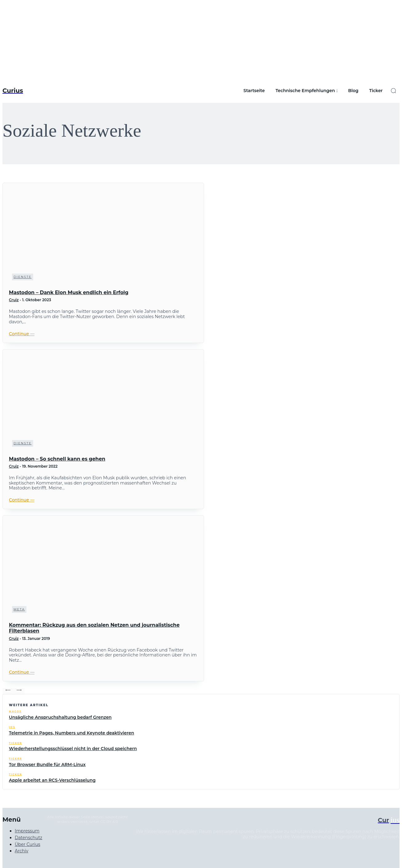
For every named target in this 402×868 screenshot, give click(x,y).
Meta (19, 609)
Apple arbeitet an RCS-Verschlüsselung (52, 780)
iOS (12, 727)
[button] (393, 91)
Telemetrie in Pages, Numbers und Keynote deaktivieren (71, 733)
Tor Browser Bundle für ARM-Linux (47, 765)
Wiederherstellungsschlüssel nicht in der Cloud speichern (73, 749)
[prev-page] (8, 692)
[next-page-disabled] (19, 692)
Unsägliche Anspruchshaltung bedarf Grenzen (60, 717)
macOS (15, 712)
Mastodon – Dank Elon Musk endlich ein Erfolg (69, 292)
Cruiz (14, 300)
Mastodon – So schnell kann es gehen (57, 459)
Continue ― (22, 334)
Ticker (16, 743)
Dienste (23, 277)
